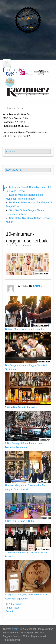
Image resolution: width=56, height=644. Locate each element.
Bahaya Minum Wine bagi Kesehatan (25, 329)
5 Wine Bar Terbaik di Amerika (21, 407)
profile (15, 629)
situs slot (11, 151)
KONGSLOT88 (14, 170)
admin (28, 245)
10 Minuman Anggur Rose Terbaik (14, 608)
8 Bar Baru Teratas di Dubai (20, 521)
